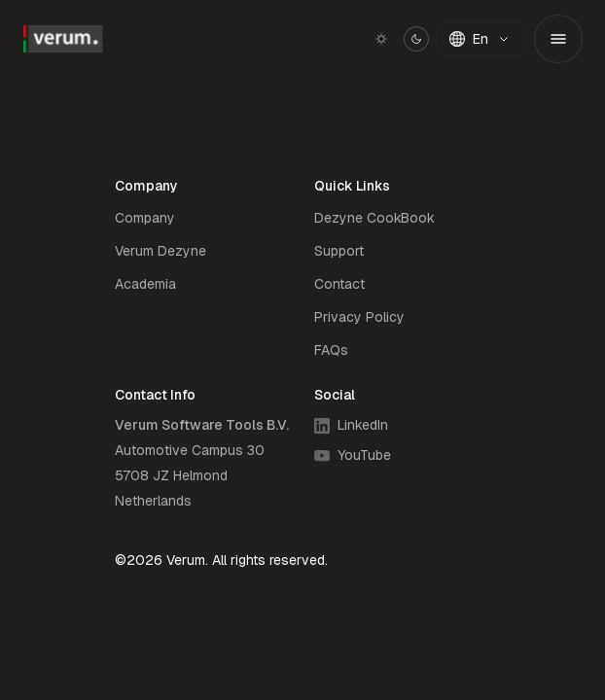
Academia (145, 284)
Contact (339, 284)
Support (339, 251)
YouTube (353, 455)
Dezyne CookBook (374, 218)
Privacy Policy (359, 317)
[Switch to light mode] (397, 39)
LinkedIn (351, 425)
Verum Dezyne (160, 251)
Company (145, 218)
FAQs (331, 350)
